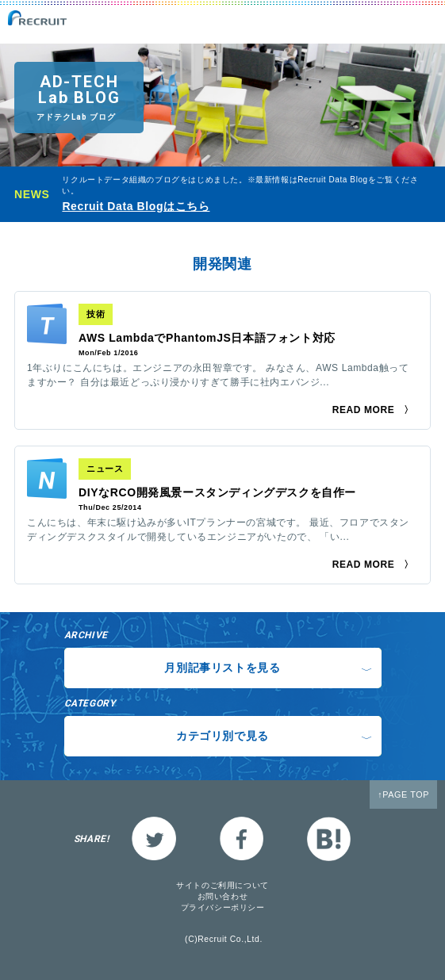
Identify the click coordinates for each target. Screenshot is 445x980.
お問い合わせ (223, 896)
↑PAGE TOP (403, 794)
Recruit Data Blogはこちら (136, 206)
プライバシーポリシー (223, 907)
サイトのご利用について (222, 885)
